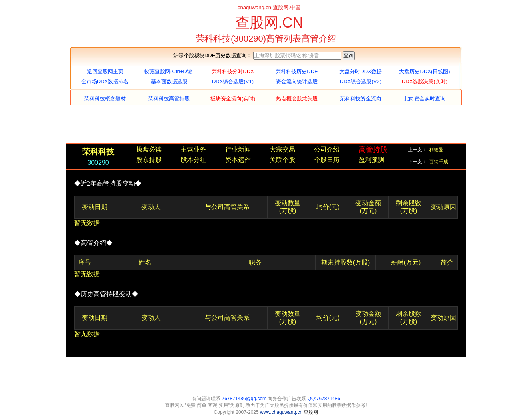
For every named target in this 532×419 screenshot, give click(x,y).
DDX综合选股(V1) (233, 81)
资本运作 (238, 160)
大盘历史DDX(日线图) (424, 71)
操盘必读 (149, 149)
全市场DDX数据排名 (105, 81)
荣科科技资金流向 (361, 99)
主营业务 (193, 149)
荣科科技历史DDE (297, 71)
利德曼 (436, 150)
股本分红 (193, 160)
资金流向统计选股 (297, 81)
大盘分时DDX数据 (360, 71)
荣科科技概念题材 (105, 99)
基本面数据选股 (169, 81)
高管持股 (373, 150)
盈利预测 (371, 160)
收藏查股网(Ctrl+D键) (169, 71)
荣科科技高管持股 (169, 99)
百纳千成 (439, 162)
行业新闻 (238, 149)
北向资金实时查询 (425, 99)
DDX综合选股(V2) (361, 81)
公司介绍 (327, 149)
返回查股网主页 (105, 71)
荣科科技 (98, 152)
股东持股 (149, 160)
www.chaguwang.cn (282, 412)
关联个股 (282, 160)
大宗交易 (282, 149)
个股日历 (327, 160)
